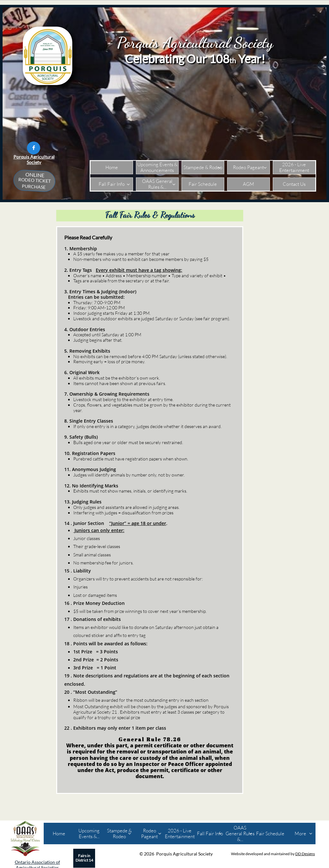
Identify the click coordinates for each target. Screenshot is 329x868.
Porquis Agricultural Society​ (34, 159)
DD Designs (305, 854)
